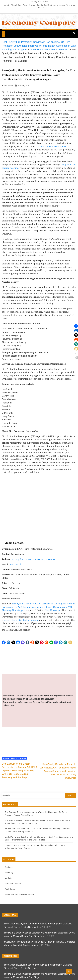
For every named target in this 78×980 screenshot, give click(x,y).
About (7, 5)
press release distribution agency (21, 620)
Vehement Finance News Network (14, 758)
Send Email (15, 564)
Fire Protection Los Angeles (52, 146)
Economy (9, 873)
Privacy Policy (16, 5)
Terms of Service (29, 5)
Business (9, 867)
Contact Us (40, 7)
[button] (4, 642)
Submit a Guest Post (44, 5)
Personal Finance (13, 884)
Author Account (59, 5)
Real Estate (10, 889)
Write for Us (71, 5)
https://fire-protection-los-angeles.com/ (33, 559)
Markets (8, 878)
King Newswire (53, 610)
